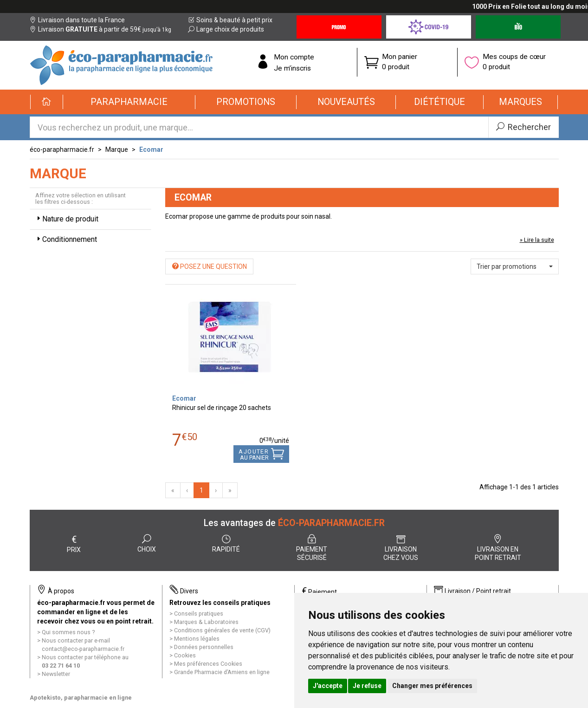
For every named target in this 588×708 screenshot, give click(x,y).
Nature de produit (67, 219)
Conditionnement (66, 239)
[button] (129, 102)
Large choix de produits (226, 29)
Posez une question (210, 266)
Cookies (185, 655)
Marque (117, 149)
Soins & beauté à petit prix (230, 20)
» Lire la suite (537, 240)
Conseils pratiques (199, 614)
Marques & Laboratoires (206, 622)
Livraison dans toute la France (77, 20)
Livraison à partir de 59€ (100, 29)
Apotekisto (81, 698)
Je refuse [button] (367, 686)
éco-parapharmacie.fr (62, 149)
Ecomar (151, 149)
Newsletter (56, 674)
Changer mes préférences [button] (432, 686)
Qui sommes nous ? (68, 632)
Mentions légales (197, 639)
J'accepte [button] (328, 686)
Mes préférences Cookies (208, 664)
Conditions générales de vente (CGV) (222, 630)
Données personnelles (204, 647)
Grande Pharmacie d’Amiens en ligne (222, 672)
